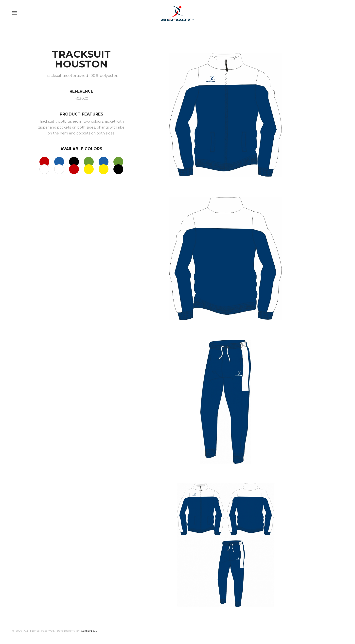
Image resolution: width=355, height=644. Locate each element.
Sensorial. (89, 631)
